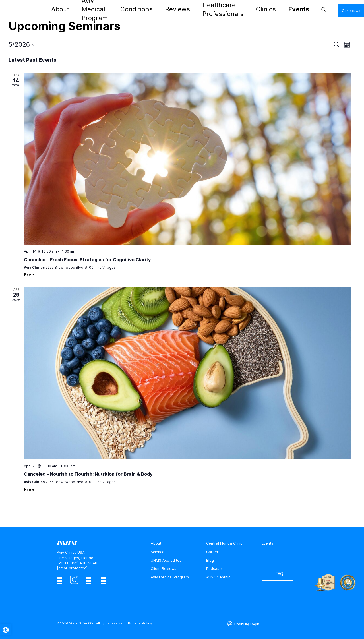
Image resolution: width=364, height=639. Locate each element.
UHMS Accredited (166, 560)
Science (158, 552)
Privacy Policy (139, 623)
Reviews (176, 9)
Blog (210, 560)
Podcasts (214, 569)
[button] (5, 629)
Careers (213, 552)
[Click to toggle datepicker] (22, 45)
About (86, 9)
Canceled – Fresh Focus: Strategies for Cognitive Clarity (87, 260)
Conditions (153, 9)
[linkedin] (89, 580)
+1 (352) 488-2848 (81, 563)
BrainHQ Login (246, 623)
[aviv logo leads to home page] (54, 9)
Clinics (247, 9)
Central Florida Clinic (224, 543)
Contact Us (312, 10)
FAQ (277, 576)
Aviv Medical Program (117, 9)
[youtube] (103, 580)
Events (265, 9)
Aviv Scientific (218, 577)
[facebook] (60, 580)
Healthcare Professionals (212, 9)
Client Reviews (164, 569)
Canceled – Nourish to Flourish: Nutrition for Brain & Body (88, 474)
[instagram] (74, 580)
